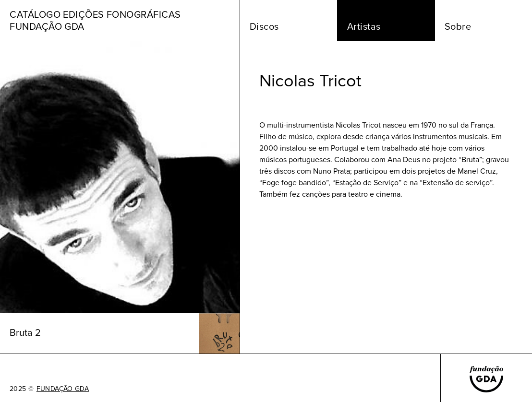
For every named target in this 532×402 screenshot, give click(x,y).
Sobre (458, 26)
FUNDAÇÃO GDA (63, 389)
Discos (264, 26)
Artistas (364, 26)
